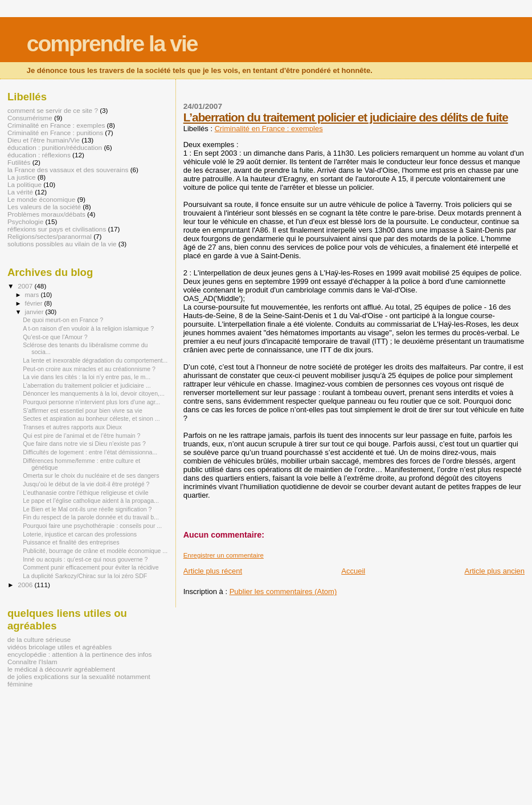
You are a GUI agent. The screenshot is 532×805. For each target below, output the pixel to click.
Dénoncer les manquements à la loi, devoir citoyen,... (94, 393)
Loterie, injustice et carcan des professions (80, 534)
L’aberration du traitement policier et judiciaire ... (87, 385)
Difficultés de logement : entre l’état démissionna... (90, 452)
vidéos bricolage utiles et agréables (60, 647)
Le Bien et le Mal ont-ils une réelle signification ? (87, 509)
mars (33, 295)
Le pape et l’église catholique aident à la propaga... (91, 501)
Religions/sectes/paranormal (50, 236)
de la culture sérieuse (39, 639)
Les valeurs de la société (44, 207)
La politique (24, 184)
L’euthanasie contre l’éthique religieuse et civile (86, 493)
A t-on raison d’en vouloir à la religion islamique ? (88, 328)
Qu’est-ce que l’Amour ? (55, 337)
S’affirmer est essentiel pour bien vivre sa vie (83, 410)
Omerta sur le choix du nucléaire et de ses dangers (91, 475)
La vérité (20, 192)
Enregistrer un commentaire (224, 555)
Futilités (19, 162)
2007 (26, 286)
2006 (26, 585)
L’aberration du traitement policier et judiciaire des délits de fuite (346, 117)
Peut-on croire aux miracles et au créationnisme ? (89, 369)
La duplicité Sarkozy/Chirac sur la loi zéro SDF (85, 576)
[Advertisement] (133, 732)
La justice (22, 177)
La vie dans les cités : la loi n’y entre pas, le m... (87, 377)
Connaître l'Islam (32, 662)
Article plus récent (213, 571)
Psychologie (25, 221)
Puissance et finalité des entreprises (71, 542)
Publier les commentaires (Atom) (283, 591)
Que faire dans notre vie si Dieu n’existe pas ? (84, 444)
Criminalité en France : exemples (269, 129)
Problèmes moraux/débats (46, 214)
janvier (35, 312)
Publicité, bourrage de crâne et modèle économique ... (95, 551)
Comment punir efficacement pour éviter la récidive (91, 567)
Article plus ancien (495, 571)
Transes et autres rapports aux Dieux (72, 427)
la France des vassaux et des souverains (68, 170)
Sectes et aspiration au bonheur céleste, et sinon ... (91, 418)
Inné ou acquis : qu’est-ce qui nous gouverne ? (85, 559)
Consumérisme (30, 118)
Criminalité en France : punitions (55, 133)
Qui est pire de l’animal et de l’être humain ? (81, 436)
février (35, 303)
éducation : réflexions (39, 155)
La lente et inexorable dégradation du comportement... (95, 360)
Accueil (353, 571)
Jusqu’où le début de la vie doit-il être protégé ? (86, 484)
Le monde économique (41, 199)
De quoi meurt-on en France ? (63, 320)
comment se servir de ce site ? (53, 110)
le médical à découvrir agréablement (61, 669)
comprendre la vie (112, 44)
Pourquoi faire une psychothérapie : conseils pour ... (92, 526)
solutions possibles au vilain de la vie (62, 244)
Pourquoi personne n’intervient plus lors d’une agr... (91, 402)
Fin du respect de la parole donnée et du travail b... (91, 517)
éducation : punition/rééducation (55, 147)
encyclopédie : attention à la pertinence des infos (79, 654)
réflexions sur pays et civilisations (57, 229)
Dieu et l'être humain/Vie (44, 140)
